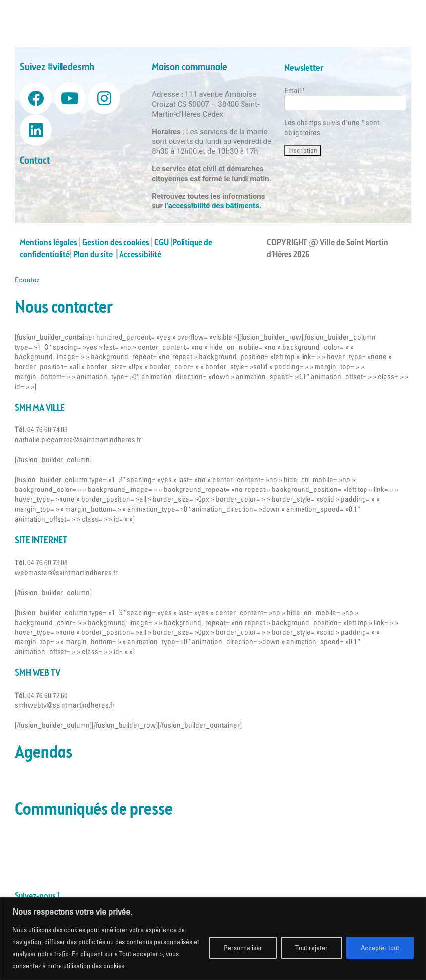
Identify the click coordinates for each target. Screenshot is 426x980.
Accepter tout (380, 948)
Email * (295, 91)
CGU (161, 243)
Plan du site (94, 255)
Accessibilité (141, 255)
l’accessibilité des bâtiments (212, 206)
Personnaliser (243, 948)
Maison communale (189, 67)
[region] (213, 939)
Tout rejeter (311, 948)
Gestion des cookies (116, 243)
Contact (35, 161)
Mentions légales (49, 243)
